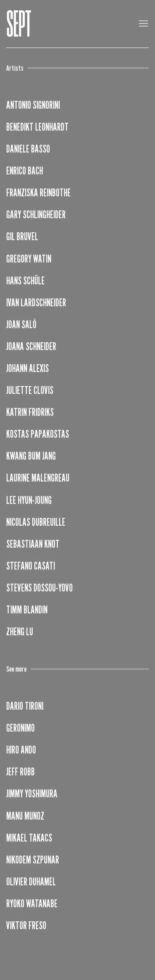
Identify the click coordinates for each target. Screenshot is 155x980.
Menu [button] (143, 24)
